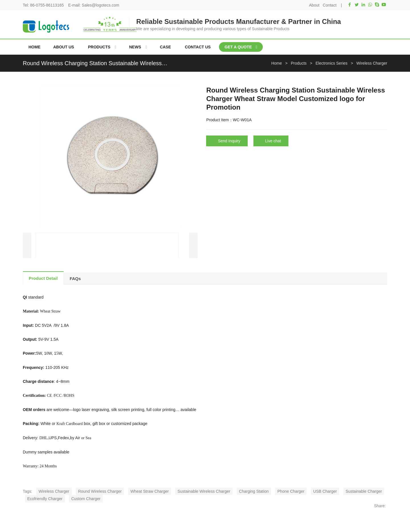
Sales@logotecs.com (101, 5)
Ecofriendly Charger (45, 499)
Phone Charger (291, 491)
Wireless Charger (54, 491)
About (314, 5)
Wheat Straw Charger (150, 491)
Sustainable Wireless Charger (204, 491)
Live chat (273, 141)
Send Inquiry (229, 141)
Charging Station (254, 491)
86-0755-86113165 (47, 5)
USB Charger (325, 491)
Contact (330, 5)
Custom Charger (86, 499)
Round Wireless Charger (100, 491)
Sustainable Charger (364, 491)
